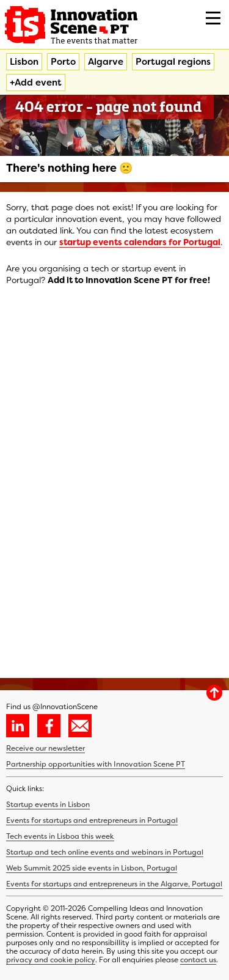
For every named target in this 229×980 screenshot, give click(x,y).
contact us (198, 960)
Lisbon (24, 62)
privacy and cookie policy (51, 960)
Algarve (106, 62)
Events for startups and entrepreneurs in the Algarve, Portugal (114, 884)
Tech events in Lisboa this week (60, 836)
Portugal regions (173, 62)
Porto (63, 62)
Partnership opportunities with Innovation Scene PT (96, 764)
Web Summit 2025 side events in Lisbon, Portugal (92, 868)
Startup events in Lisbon (48, 805)
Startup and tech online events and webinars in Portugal (105, 852)
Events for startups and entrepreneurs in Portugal (92, 820)
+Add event (36, 83)
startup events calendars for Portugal (140, 242)
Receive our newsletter (45, 748)
